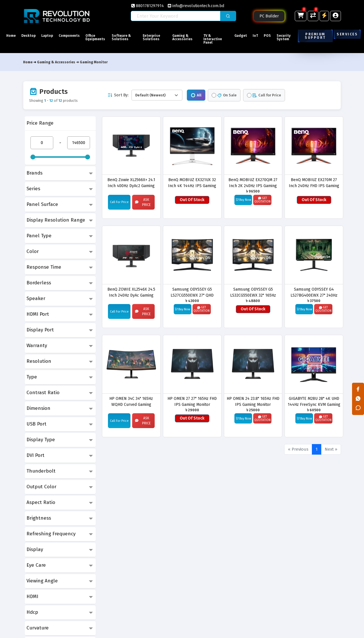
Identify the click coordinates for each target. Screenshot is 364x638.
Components (76, 36)
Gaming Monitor (94, 62)
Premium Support (316, 36)
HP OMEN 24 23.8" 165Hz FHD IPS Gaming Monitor (253, 401)
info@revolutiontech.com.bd (196, 6)
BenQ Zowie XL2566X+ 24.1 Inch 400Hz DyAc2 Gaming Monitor (131, 183)
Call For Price (119, 202)
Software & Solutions (132, 37)
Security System (289, 37)
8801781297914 (148, 6)
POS (271, 36)
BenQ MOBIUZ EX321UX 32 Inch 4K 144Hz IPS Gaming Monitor (192, 183)
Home (11, 36)
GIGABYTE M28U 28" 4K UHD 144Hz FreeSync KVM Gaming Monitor (314, 401)
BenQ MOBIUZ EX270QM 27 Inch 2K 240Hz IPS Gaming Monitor (253, 183)
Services (347, 34)
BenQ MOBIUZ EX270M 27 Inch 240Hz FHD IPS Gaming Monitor (314, 183)
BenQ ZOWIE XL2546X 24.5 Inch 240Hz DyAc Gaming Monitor (131, 292)
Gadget (240, 36)
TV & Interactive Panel (215, 39)
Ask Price (143, 202)
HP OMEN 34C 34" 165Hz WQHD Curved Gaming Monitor (131, 401)
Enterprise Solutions (159, 37)
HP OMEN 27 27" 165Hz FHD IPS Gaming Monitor (192, 401)
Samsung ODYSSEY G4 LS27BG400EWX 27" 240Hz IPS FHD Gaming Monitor (314, 292)
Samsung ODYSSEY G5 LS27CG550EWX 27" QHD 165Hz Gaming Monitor (192, 292)
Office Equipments (105, 37)
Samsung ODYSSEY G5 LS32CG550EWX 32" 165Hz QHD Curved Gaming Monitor (253, 292)
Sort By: (118, 95)
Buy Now (243, 200)
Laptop (52, 36)
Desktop (31, 36)
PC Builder (269, 16)
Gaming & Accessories (187, 37)
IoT (256, 36)
